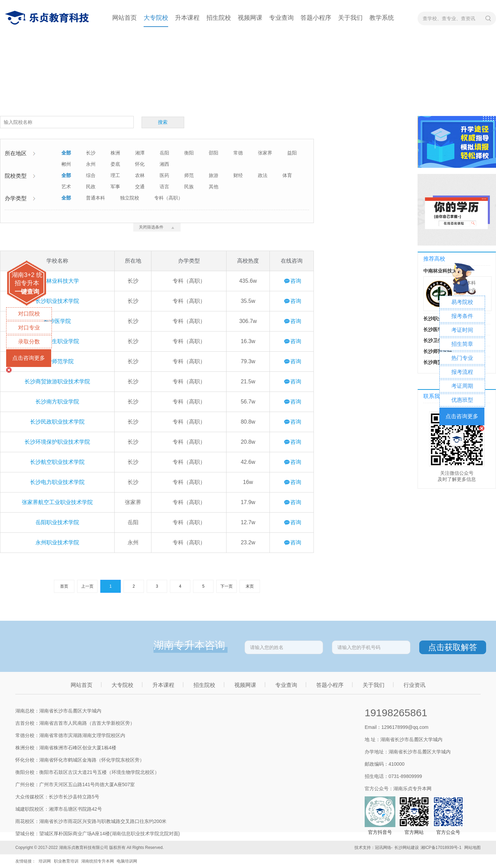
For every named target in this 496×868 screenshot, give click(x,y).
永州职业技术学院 (57, 542)
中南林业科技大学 (57, 281)
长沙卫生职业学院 (57, 341)
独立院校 (130, 198)
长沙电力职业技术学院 (57, 482)
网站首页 (125, 18)
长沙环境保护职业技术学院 (57, 442)
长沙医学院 (57, 321)
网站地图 (472, 848)
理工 (115, 175)
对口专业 (29, 328)
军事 (115, 187)
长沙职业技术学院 (57, 301)
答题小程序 (316, 18)
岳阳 (164, 153)
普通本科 (96, 198)
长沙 (91, 153)
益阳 (292, 153)
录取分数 (29, 342)
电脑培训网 (127, 861)
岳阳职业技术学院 (57, 522)
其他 (214, 187)
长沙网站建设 (407, 848)
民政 (91, 187)
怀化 (140, 164)
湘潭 (140, 153)
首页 (64, 586)
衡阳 (189, 153)
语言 (164, 187)
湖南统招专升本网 (98, 861)
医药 (164, 175)
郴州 (66, 164)
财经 (238, 175)
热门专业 (462, 358)
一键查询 (27, 292)
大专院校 (156, 18)
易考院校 (462, 302)
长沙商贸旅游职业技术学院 (57, 381)
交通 (140, 187)
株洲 (115, 153)
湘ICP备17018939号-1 (441, 848)
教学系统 (382, 18)
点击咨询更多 (29, 358)
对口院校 (29, 314)
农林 (140, 175)
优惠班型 (462, 400)
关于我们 (350, 18)
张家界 (265, 153)
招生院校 (219, 18)
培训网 (45, 861)
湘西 (164, 164)
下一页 (227, 586)
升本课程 (187, 18)
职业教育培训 (66, 861)
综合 (91, 175)
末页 (250, 586)
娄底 (115, 164)
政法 (263, 175)
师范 (189, 175)
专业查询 (281, 18)
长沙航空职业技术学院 (57, 462)
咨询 (296, 281)
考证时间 (462, 330)
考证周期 (462, 386)
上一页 (87, 586)
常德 (238, 153)
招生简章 (462, 344)
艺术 (66, 187)
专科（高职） (169, 198)
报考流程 (462, 372)
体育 (287, 175)
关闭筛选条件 (157, 227)
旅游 (214, 175)
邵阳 (214, 153)
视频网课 (250, 18)
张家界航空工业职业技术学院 (57, 502)
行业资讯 (414, 685)
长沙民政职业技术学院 (57, 422)
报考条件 (462, 316)
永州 (91, 164)
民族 (189, 187)
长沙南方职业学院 (57, 402)
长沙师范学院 (57, 361)
